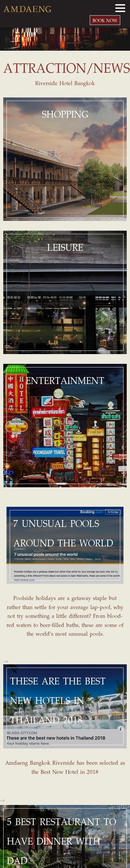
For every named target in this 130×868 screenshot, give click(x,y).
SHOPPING (65, 114)
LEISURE (65, 247)
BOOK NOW (105, 20)
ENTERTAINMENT (65, 380)
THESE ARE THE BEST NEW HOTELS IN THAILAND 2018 (58, 700)
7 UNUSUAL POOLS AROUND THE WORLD (63, 533)
